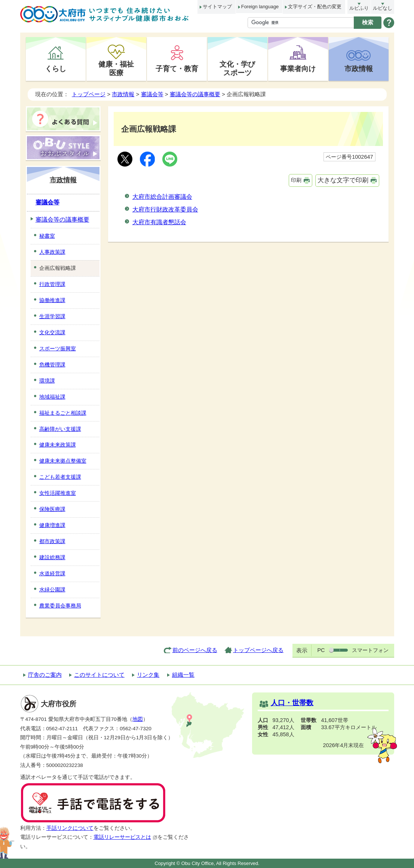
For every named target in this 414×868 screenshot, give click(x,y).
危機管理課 (52, 365)
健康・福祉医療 (116, 68)
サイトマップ (217, 7)
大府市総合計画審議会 (162, 197)
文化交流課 (52, 332)
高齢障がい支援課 (60, 429)
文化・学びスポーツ (237, 68)
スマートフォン (370, 650)
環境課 (47, 381)
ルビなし (383, 8)
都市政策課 (52, 541)
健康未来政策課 (58, 445)
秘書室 (47, 236)
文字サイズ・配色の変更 (315, 7)
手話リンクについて (70, 828)
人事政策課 (52, 252)
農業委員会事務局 (60, 606)
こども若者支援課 (60, 477)
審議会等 (152, 94)
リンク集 (148, 675)
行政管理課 (52, 284)
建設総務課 (52, 557)
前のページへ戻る (195, 650)
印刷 (296, 180)
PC (321, 650)
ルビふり (359, 8)
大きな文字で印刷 (343, 180)
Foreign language (260, 7)
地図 (138, 719)
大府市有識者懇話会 (159, 222)
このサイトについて (99, 675)
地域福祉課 (52, 397)
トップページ (89, 94)
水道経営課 (52, 573)
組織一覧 (183, 675)
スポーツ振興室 (58, 348)
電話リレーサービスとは (125, 837)
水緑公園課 (52, 590)
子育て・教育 (177, 68)
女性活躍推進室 (58, 493)
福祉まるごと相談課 (63, 413)
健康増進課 (52, 525)
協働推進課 (52, 300)
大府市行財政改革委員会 (165, 209)
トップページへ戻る (258, 650)
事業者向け (298, 68)
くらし (56, 68)
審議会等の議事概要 (195, 94)
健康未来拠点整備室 (63, 461)
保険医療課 (52, 509)
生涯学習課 (52, 316)
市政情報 (359, 68)
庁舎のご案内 (45, 675)
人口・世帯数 (292, 703)
